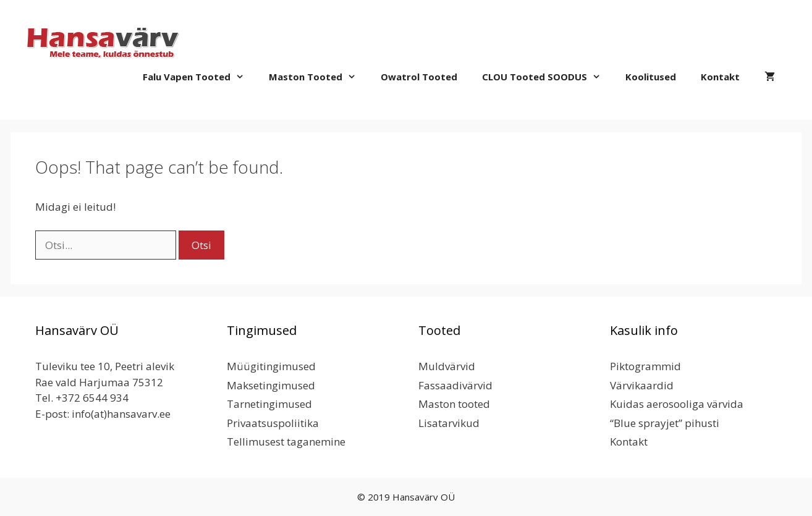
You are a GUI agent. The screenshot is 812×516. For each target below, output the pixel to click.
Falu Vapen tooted (200, 77)
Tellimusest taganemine (286, 442)
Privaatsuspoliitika (273, 423)
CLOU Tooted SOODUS (548, 77)
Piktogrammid (645, 366)
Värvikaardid (642, 385)
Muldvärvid (447, 366)
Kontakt (720, 77)
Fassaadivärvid (455, 385)
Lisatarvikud (449, 423)
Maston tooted (319, 77)
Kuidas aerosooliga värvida (677, 404)
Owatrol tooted (419, 77)
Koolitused (651, 77)
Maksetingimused (271, 385)
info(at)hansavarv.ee (121, 414)
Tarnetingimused (269, 404)
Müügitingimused (271, 366)
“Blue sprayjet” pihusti (665, 423)
